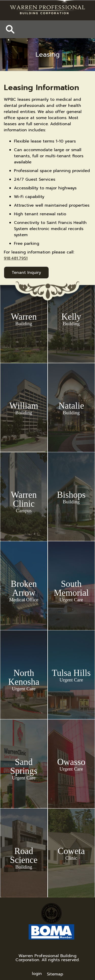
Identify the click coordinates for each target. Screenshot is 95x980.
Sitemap (55, 974)
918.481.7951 (16, 258)
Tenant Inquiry (26, 273)
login (37, 974)
